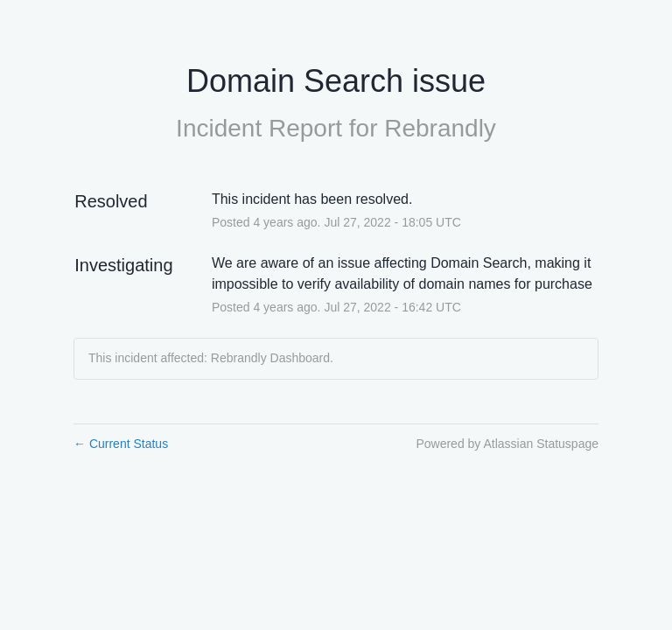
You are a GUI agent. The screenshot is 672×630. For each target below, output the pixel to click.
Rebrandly (440, 128)
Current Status (121, 444)
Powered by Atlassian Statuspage (507, 444)
